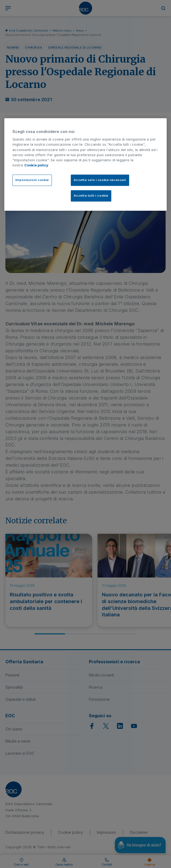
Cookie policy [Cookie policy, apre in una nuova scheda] (36, 165)
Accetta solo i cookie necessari (100, 180)
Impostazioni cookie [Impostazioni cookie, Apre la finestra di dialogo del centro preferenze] (32, 180)
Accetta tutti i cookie (91, 196)
